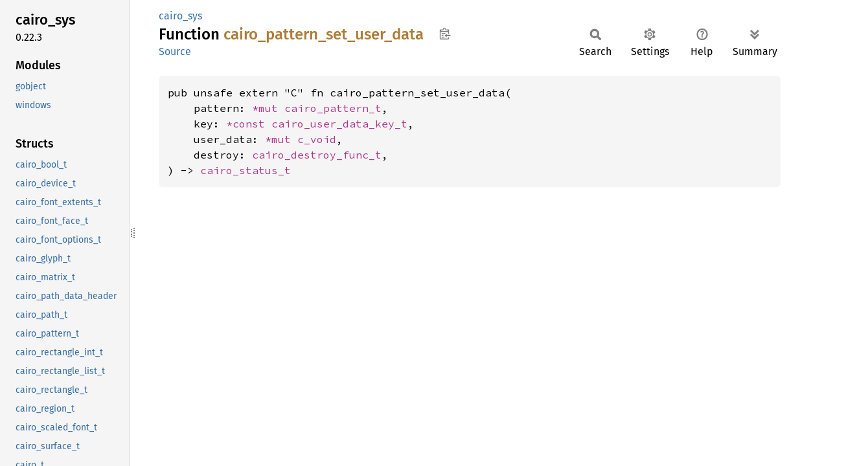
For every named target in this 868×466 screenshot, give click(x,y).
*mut (268, 108)
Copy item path (445, 34)
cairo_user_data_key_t (339, 124)
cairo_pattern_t (333, 108)
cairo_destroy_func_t (317, 155)
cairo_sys (180, 16)
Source (175, 51)
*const (249, 124)
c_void (317, 139)
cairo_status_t (246, 170)
